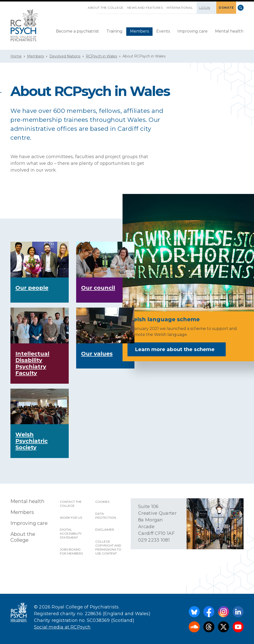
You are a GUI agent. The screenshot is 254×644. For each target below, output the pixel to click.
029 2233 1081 (154, 540)
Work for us (71, 518)
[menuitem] (77, 32)
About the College (106, 8)
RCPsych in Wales (101, 56)
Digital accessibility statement (71, 533)
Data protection (106, 516)
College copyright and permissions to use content (108, 547)
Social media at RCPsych (62, 627)
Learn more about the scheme (178, 349)
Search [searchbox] (241, 8)
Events (163, 31)
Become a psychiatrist (77, 31)
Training (114, 31)
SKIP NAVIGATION (84, 6)
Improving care (192, 31)
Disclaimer (105, 529)
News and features (145, 8)
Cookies (102, 502)
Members (139, 31)
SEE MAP (234, 546)
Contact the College (71, 504)
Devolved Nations (65, 56)
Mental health (229, 31)
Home (16, 56)
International (180, 8)
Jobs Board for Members (71, 551)
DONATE (226, 8)
